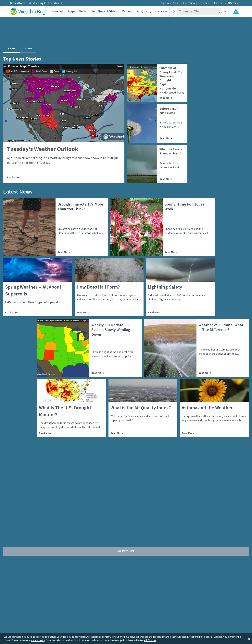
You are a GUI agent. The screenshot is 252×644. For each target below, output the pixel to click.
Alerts (82, 11)
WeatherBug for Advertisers (45, 3)
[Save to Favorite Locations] (173, 11)
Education (189, 3)
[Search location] (199, 11)
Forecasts (58, 11)
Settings (234, 3)
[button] (249, 639)
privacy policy (38, 640)
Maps (72, 11)
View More (126, 551)
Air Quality (144, 11)
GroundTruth (18, 3)
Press (176, 3)
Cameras (128, 11)
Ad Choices (150, 640)
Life (92, 11)
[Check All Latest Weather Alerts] (236, 11)
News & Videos (108, 11)
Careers (219, 3)
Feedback (204, 3)
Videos (28, 48)
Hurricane (161, 11)
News (11, 48)
